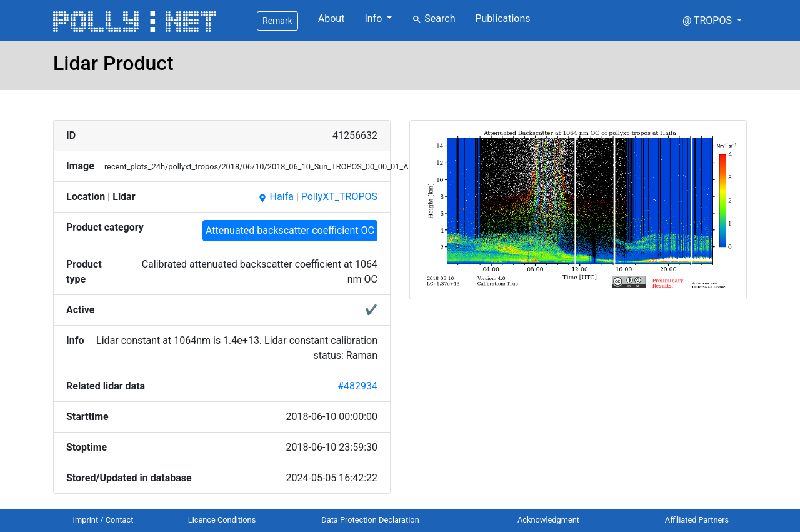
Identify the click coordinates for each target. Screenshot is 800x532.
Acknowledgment (548, 520)
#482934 (357, 386)
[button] (712, 21)
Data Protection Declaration (370, 520)
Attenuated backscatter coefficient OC (290, 230)
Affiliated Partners (697, 520)
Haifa (276, 197)
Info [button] (374, 18)
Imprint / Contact (103, 520)
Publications (502, 18)
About (332, 18)
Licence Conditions (222, 520)
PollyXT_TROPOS (339, 197)
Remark (277, 21)
